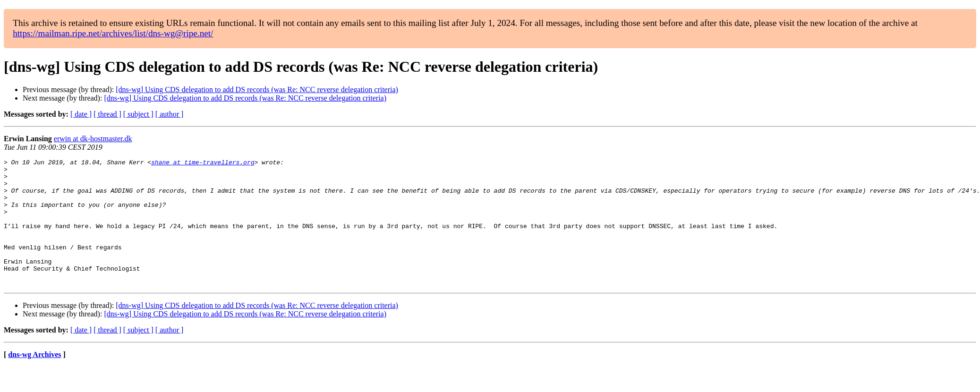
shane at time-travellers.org (203, 163)
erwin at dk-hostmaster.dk (93, 139)
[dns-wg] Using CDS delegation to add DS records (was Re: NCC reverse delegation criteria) (257, 89)
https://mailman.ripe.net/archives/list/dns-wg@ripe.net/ (113, 33)
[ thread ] (107, 114)
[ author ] (170, 114)
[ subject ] (138, 114)
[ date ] (81, 114)
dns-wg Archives (34, 380)
